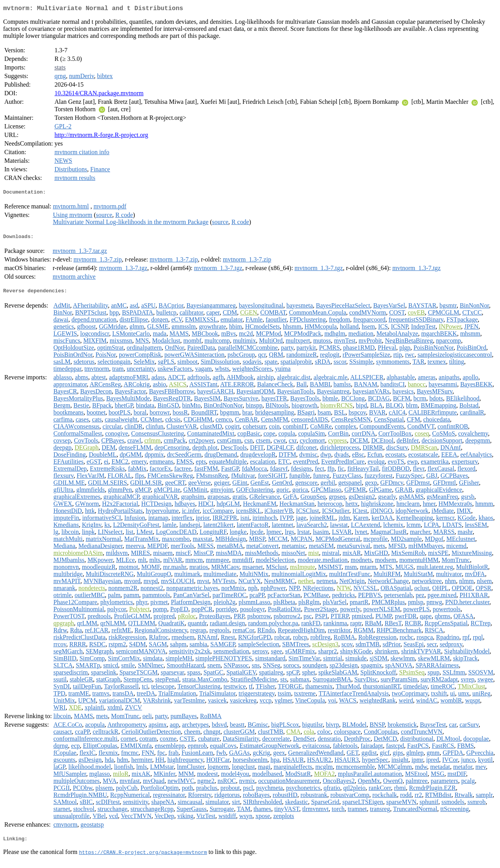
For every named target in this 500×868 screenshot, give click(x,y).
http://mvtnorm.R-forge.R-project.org (101, 136)
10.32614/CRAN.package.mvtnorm (99, 95)
